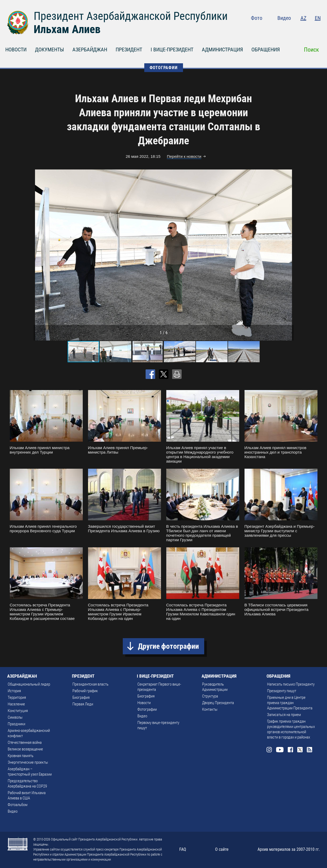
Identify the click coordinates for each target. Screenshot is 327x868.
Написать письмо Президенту (291, 684)
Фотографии (147, 709)
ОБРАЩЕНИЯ (266, 50)
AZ (303, 18)
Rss (317, 29)
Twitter (307, 29)
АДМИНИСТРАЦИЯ (222, 50)
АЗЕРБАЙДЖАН (90, 50)
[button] (289, 255)
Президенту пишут (282, 691)
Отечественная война (25, 742)
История (14, 691)
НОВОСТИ (16, 50)
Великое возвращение (25, 749)
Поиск (311, 50)
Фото (257, 18)
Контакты (210, 709)
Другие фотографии (168, 646)
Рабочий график (85, 691)
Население (16, 704)
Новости (144, 703)
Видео (284, 18)
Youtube (285, 29)
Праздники (16, 724)
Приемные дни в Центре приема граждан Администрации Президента (290, 703)
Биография (81, 697)
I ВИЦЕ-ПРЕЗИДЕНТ (172, 50)
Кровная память (21, 756)
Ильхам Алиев (67, 29)
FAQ (183, 849)
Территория (17, 697)
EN (318, 18)
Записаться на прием (284, 715)
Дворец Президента (218, 703)
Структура (210, 696)
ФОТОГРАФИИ (164, 68)
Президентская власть (90, 684)
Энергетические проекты (28, 762)
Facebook (297, 29)
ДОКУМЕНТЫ (49, 50)
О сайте (222, 849)
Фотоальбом (18, 805)
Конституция (18, 711)
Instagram (274, 29)
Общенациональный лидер (29, 684)
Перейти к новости (184, 156)
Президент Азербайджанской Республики (131, 16)
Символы (15, 717)
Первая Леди (83, 704)
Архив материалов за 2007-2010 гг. (289, 849)
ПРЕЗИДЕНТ (129, 50)
